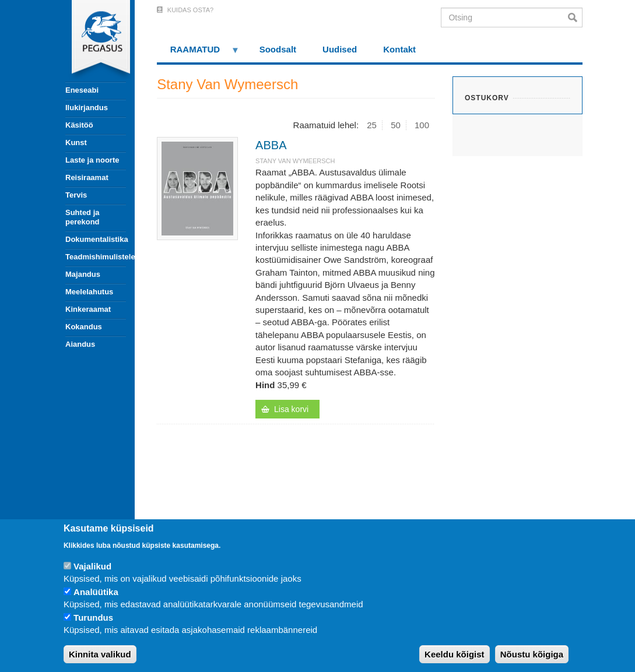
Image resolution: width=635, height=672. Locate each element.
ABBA (271, 145)
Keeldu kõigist (455, 654)
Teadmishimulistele (96, 257)
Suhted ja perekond (83, 217)
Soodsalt (278, 49)
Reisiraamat (87, 177)
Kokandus (84, 327)
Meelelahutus (89, 292)
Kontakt (399, 49)
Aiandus (80, 344)
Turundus (93, 618)
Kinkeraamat (88, 309)
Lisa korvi (291, 409)
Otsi (575, 17)
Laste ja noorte (92, 160)
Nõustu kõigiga (532, 654)
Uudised (340, 49)
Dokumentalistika (96, 239)
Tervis (76, 195)
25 (372, 125)
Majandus (83, 274)
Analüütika (96, 592)
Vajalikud (92, 566)
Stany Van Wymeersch (295, 161)
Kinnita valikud (100, 654)
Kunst (76, 143)
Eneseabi (82, 90)
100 (422, 125)
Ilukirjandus (87, 108)
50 (396, 125)
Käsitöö (79, 125)
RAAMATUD (198, 53)
